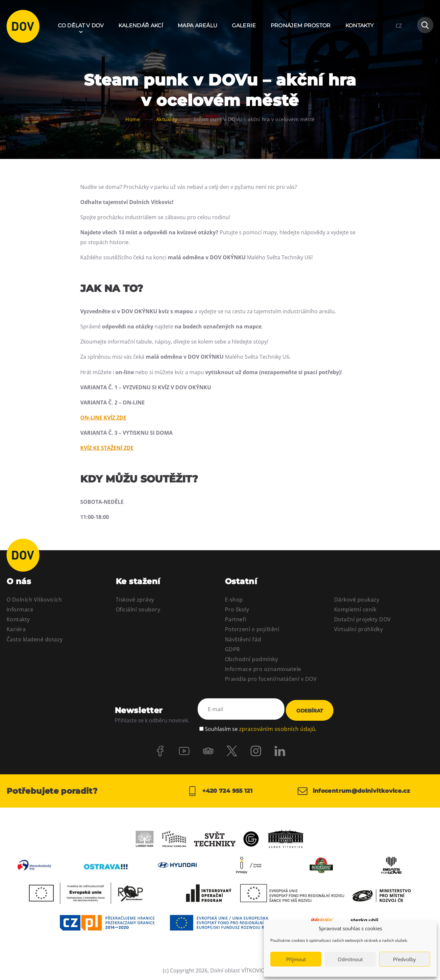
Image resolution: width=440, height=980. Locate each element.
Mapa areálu (198, 26)
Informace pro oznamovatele (263, 669)
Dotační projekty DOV (363, 619)
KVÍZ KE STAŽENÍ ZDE (107, 448)
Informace (20, 609)
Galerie (244, 26)
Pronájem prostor (301, 26)
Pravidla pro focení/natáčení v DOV (271, 679)
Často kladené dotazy (35, 639)
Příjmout (296, 959)
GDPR (232, 649)
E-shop (234, 600)
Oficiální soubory (138, 609)
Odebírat (310, 710)
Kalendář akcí (141, 26)
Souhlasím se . (261, 727)
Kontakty (360, 26)
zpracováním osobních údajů (277, 727)
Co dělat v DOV (81, 26)
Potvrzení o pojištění (252, 629)
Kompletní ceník (355, 609)
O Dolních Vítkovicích (34, 600)
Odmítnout (350, 959)
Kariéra (16, 629)
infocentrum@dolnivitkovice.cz (357, 790)
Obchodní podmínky (251, 659)
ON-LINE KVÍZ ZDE (103, 418)
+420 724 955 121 (220, 790)
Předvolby (404, 959)
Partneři (236, 619)
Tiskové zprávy (135, 600)
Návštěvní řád (243, 639)
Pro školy (237, 609)
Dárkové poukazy (357, 600)
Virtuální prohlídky (358, 629)
